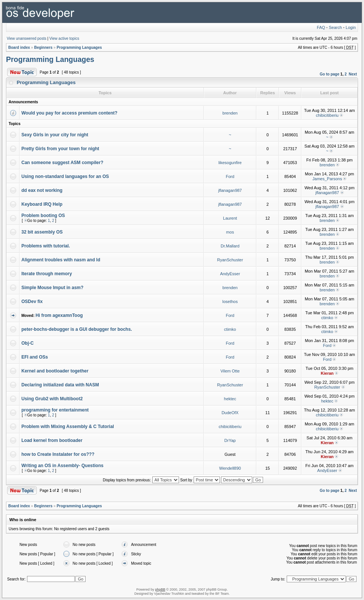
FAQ (321, 27)
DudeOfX (230, 413)
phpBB (160, 589)
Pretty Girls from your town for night (60, 149)
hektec (230, 399)
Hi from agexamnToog (59, 315)
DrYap (230, 440)
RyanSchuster (230, 260)
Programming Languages (79, 47)
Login (351, 27)
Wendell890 (230, 468)
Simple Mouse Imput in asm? (52, 288)
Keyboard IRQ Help (42, 204)
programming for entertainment (55, 410)
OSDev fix (32, 302)
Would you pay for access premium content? (69, 113)
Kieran (327, 373)
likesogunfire (230, 163)
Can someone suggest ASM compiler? (62, 163)
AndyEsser (230, 274)
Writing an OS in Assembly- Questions (62, 466)
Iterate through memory (47, 274)
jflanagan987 (230, 190)
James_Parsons (327, 179)
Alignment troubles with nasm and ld (61, 260)
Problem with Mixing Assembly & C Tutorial (68, 427)
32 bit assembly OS (42, 232)
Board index (19, 47)
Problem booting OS (43, 216)
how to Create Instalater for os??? (58, 454)
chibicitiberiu (327, 115)
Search (335, 27)
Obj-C (28, 343)
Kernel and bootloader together (55, 371)
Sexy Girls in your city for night (55, 135)
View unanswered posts (26, 38)
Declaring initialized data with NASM (60, 385)
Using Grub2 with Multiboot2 (52, 399)
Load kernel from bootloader (52, 440)
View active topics (64, 38)
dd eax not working (42, 190)
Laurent (230, 218)
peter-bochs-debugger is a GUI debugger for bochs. (77, 329)
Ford (230, 176)
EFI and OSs (35, 357)
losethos (230, 302)
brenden (230, 113)
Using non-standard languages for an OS (65, 176)
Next (353, 74)
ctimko (327, 318)
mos (230, 232)
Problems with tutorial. (46, 246)
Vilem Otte (230, 371)
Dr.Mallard (230, 246)
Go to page (329, 74)
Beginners (43, 47)
